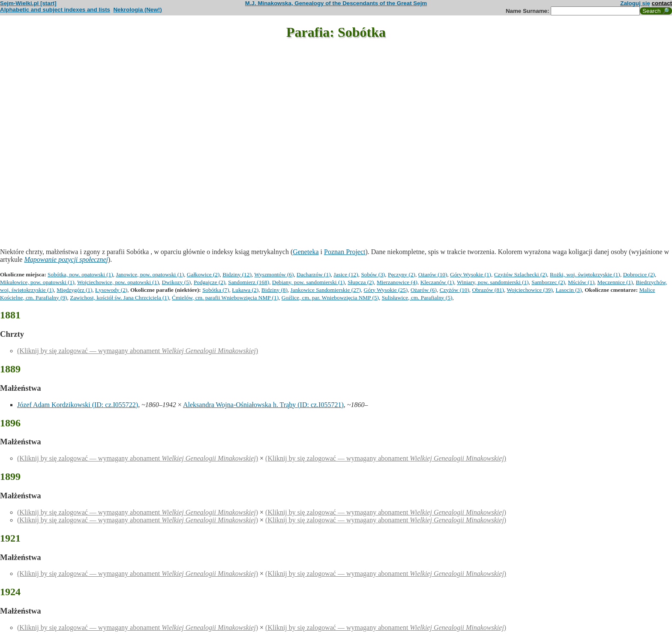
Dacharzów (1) (314, 274)
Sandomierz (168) (249, 282)
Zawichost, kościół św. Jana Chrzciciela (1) (119, 298)
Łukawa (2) (245, 290)
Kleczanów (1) (437, 282)
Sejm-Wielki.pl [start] (28, 3)
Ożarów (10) (433, 274)
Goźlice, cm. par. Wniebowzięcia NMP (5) (330, 298)
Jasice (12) (346, 274)
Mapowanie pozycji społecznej (66, 259)
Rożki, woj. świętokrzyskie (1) (585, 274)
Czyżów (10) (454, 290)
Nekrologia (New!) (137, 10)
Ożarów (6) (424, 290)
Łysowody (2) (111, 290)
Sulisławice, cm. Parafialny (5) (417, 298)
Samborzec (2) (548, 282)
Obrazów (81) (488, 290)
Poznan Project (345, 252)
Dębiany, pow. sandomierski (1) (309, 282)
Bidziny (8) (274, 290)
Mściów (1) (581, 282)
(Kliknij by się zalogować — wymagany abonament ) (138, 351)
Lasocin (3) (568, 290)
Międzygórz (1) (74, 290)
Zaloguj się (635, 3)
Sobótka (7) (216, 290)
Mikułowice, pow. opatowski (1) (37, 282)
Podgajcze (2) (210, 282)
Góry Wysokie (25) (386, 290)
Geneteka (306, 252)
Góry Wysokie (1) (471, 274)
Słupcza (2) (361, 282)
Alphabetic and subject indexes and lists (55, 10)
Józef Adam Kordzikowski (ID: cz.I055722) (78, 405)
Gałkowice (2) (203, 274)
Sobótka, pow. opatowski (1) (80, 274)
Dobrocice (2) (639, 274)
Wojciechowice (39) (529, 290)
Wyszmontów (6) (274, 274)
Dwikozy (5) (177, 282)
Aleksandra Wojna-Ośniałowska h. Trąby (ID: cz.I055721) (263, 405)
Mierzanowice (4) (397, 282)
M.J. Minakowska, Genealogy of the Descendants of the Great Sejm (336, 3)
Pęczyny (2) (402, 274)
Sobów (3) (373, 274)
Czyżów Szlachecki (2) (521, 274)
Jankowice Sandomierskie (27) (326, 290)
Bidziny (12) (237, 274)
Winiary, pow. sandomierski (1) (493, 282)
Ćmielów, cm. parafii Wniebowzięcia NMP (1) (225, 298)
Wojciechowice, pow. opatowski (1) (118, 282)
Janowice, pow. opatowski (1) (150, 274)
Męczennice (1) (615, 282)
